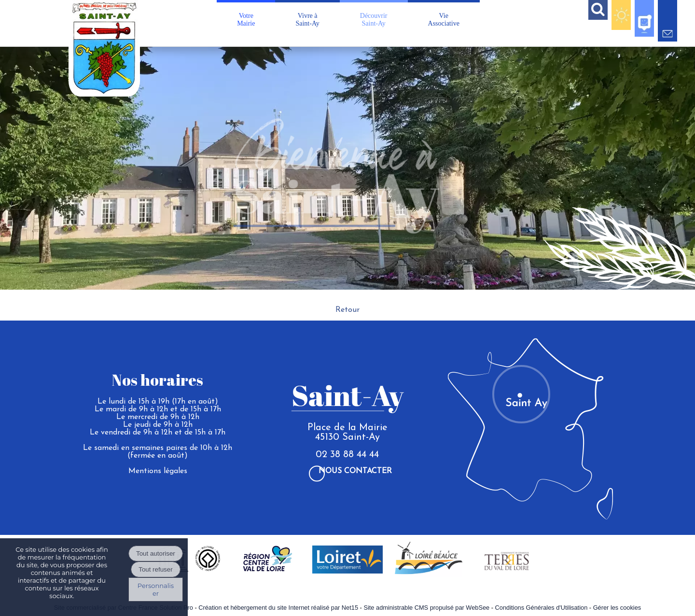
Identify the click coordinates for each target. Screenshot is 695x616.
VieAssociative (444, 20)
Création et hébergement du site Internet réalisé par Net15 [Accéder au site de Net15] (278, 608)
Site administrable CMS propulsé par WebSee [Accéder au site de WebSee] (426, 608)
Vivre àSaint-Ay (307, 20)
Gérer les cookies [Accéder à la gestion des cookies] (617, 608)
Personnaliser (156, 589)
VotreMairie (246, 20)
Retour (347, 310)
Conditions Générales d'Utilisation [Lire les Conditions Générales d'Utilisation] (542, 608)
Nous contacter (355, 471)
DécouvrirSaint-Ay (374, 20)
